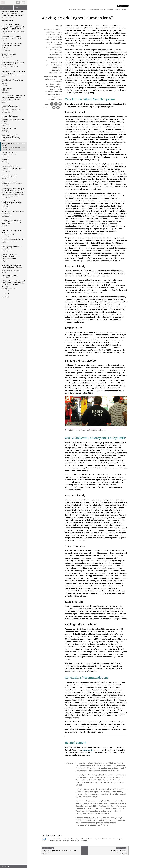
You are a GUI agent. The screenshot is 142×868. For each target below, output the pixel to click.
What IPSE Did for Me (13, 130)
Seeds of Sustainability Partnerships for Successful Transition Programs (13, 258)
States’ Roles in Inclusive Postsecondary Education (13, 138)
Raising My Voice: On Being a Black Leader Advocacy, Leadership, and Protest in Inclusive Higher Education (13, 285)
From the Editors (7, 21)
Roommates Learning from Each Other (13, 233)
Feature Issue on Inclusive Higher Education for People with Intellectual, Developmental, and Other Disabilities (13, 14)
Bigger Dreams (13, 90)
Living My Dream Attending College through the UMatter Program (13, 204)
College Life (13, 161)
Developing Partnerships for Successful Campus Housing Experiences (13, 224)
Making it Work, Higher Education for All (13, 146)
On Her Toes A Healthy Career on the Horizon (13, 214)
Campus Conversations (13, 177)
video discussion (90, 750)
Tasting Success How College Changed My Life (13, 249)
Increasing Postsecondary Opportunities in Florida (13, 109)
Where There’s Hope (13, 56)
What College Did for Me (13, 277)
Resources (5, 293)
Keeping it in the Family (13, 154)
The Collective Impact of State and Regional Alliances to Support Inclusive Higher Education (13, 99)
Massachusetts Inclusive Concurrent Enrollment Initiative (13, 169)
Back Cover (5, 297)
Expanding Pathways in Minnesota (13, 241)
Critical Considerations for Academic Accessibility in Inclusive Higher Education (13, 64)
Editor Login (5, 866)
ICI (3, 8)
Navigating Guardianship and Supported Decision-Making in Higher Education (13, 269)
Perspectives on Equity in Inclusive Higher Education (13, 74)
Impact (18, 8)
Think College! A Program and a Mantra (13, 83)
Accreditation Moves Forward (13, 38)
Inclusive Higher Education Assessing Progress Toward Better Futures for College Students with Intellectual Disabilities (13, 29)
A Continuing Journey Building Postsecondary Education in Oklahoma (13, 47)
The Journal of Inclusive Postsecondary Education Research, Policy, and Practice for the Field (13, 120)
